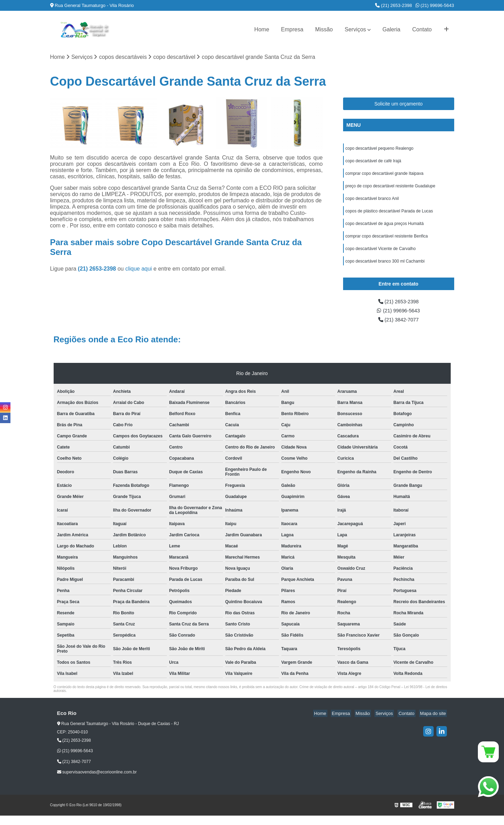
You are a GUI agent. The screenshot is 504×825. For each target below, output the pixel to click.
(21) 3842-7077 (398, 329)
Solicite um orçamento (399, 104)
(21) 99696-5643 (435, 5)
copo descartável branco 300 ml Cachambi (385, 268)
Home (262, 29)
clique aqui (139, 269)
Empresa (292, 29)
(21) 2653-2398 (394, 5)
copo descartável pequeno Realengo (379, 149)
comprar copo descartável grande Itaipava (385, 176)
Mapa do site (434, 723)
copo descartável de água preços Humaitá (385, 229)
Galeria (391, 29)
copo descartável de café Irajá (373, 163)
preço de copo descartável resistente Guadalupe (390, 189)
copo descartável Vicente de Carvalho (381, 255)
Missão (324, 29)
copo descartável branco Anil (372, 202)
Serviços (355, 29)
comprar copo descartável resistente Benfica (387, 242)
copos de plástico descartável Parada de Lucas (389, 216)
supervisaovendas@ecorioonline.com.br (97, 782)
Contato (422, 29)
